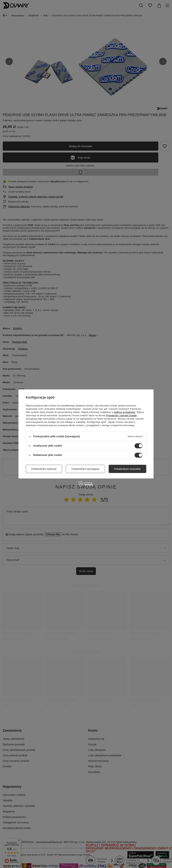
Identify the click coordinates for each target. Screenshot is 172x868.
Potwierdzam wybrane (44, 469)
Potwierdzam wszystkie (127, 469)
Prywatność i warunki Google (121, 415)
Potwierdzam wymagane (85, 469)
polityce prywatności (125, 412)
